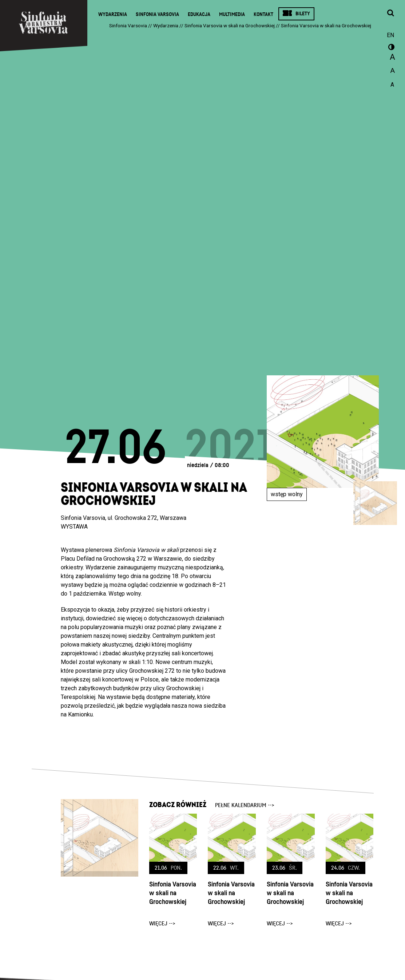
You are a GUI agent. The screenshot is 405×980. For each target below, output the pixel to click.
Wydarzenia (113, 14)
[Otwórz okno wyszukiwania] (390, 13)
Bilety (303, 14)
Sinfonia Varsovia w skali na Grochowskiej (173, 893)
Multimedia (232, 14)
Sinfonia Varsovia (157, 14)
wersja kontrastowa (390, 48)
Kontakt (263, 14)
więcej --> (162, 924)
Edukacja (199, 14)
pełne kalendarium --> (245, 805)
